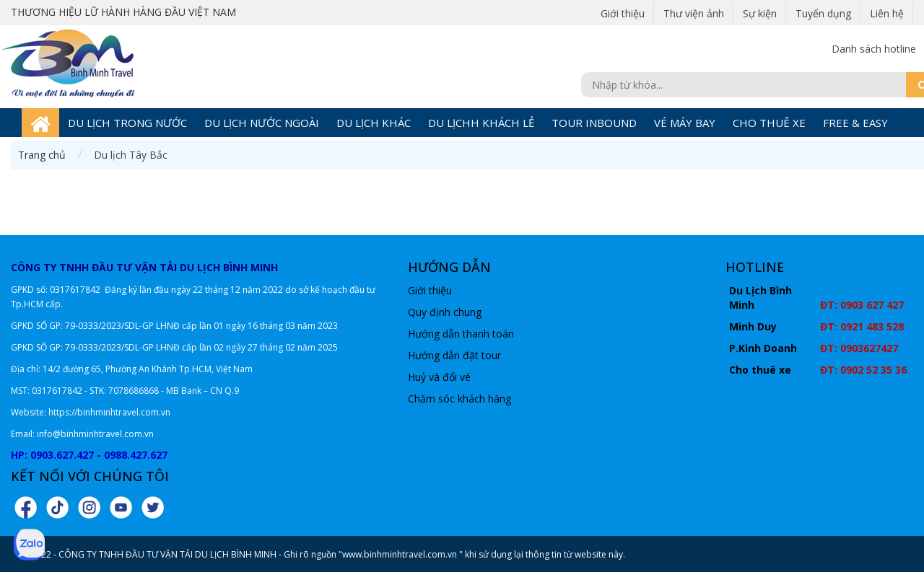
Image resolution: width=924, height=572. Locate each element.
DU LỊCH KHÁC (374, 123)
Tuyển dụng (823, 13)
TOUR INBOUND (594, 123)
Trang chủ (42, 155)
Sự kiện (760, 13)
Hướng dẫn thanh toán (461, 334)
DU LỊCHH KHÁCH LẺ (481, 123)
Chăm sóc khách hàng (459, 399)
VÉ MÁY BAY (685, 123)
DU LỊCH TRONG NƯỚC (127, 123)
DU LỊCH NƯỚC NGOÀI (262, 123)
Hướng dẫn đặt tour (454, 355)
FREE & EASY (855, 123)
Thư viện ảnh (694, 13)
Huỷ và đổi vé (439, 377)
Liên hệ (887, 13)
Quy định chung (445, 312)
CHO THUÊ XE (769, 123)
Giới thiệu (623, 13)
